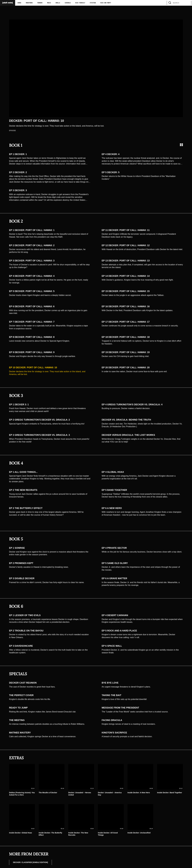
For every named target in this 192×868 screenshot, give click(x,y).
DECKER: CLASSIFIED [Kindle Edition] (30, 862)
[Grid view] (181, 145)
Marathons (29, 3)
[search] (188, 3)
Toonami (40, 3)
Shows (19, 3)
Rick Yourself (80, 3)
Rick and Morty (106, 3)
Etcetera (93, 3)
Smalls (58, 3)
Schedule (68, 3)
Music (49, 3)
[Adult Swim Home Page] (8, 3)
